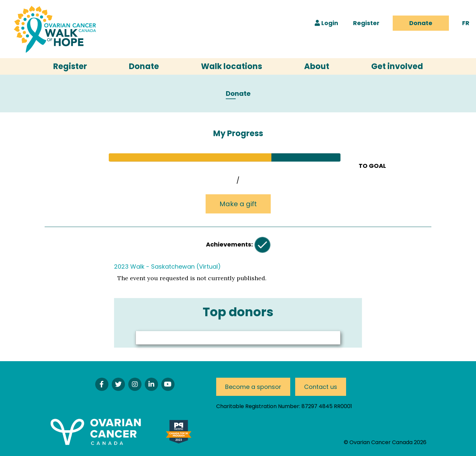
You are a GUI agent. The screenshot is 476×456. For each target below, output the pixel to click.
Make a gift (238, 204)
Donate (421, 23)
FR (466, 23)
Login (326, 23)
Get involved (397, 66)
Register (366, 23)
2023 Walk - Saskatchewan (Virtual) (167, 266)
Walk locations (232, 66)
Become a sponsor (253, 387)
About (317, 66)
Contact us (321, 387)
